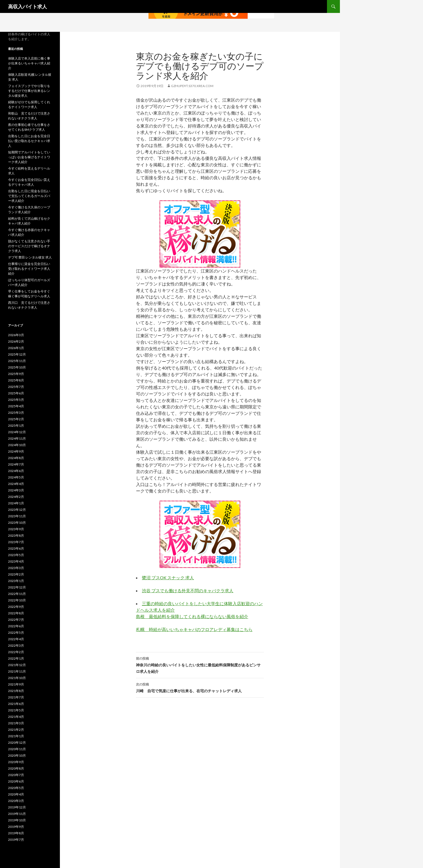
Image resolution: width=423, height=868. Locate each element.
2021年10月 (17, 678)
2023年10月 (17, 523)
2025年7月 (16, 387)
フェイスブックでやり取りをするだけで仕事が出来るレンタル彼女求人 (29, 91)
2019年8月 (16, 833)
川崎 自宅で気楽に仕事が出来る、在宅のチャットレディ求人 (200, 687)
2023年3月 (16, 568)
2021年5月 (16, 710)
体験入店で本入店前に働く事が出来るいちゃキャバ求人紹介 (29, 63)
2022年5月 (16, 633)
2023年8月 (16, 535)
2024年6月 (16, 471)
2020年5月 (16, 788)
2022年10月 (17, 600)
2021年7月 (16, 697)
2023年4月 (16, 561)
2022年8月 (16, 613)
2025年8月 (16, 380)
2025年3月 (16, 413)
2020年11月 (17, 749)
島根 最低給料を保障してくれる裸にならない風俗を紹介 (192, 616)
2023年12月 (17, 510)
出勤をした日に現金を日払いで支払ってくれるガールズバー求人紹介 (29, 196)
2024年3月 (16, 490)
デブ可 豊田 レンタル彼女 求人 (30, 257)
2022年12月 (17, 587)
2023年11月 (17, 516)
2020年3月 (16, 801)
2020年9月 (16, 762)
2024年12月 (17, 432)
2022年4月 (16, 639)
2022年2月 (16, 652)
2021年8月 (16, 691)
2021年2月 (16, 730)
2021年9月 (16, 684)
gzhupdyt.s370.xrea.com (192, 86)
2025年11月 (17, 361)
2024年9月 (16, 451)
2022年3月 (16, 645)
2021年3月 (16, 723)
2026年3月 (16, 335)
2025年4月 (16, 406)
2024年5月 (16, 477)
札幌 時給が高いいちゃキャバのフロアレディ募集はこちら (194, 629)
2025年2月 (16, 419)
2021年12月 (17, 665)
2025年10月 (17, 367)
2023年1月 (16, 581)
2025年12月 (17, 354)
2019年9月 (16, 827)
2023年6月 (16, 548)
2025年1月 (16, 426)
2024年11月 (17, 438)
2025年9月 (16, 374)
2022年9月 (16, 607)
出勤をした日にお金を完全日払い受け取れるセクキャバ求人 (29, 141)
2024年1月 (16, 503)
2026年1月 (16, 348)
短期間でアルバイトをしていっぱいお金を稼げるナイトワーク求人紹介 (29, 157)
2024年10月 (17, 445)
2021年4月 (16, 717)
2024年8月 (16, 458)
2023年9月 (16, 529)
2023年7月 (16, 542)
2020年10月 (17, 755)
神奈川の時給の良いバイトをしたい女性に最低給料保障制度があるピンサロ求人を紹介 (200, 664)
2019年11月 (17, 814)
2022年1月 (16, 658)
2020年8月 (16, 768)
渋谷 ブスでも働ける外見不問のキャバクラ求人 (188, 590)
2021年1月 (16, 736)
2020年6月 (16, 781)
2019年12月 (17, 807)
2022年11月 (17, 594)
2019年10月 (17, 820)
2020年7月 (16, 775)
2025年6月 (16, 393)
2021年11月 (17, 671)
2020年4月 (16, 794)
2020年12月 (17, 743)
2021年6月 (16, 704)
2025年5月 (16, 400)
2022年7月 (16, 620)
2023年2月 (16, 574)
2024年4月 (16, 484)
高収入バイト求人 (28, 6)
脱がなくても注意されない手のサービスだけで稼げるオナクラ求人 (29, 246)
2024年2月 (16, 497)
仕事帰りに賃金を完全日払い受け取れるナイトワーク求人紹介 (29, 269)
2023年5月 (16, 555)
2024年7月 (16, 464)
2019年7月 (16, 840)
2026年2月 (16, 341)
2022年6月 (16, 626)
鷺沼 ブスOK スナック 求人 (168, 578)
